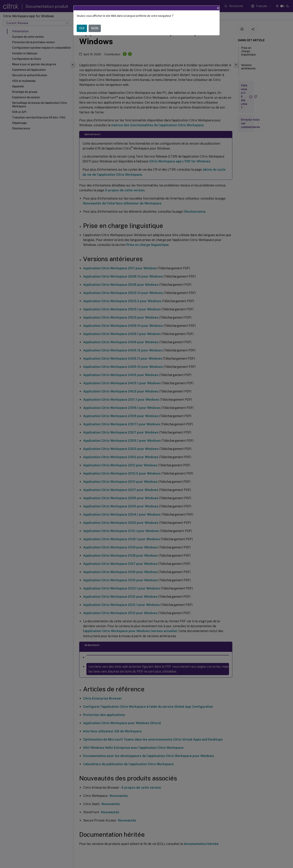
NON (95, 28)
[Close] (218, 8)
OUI (82, 28)
